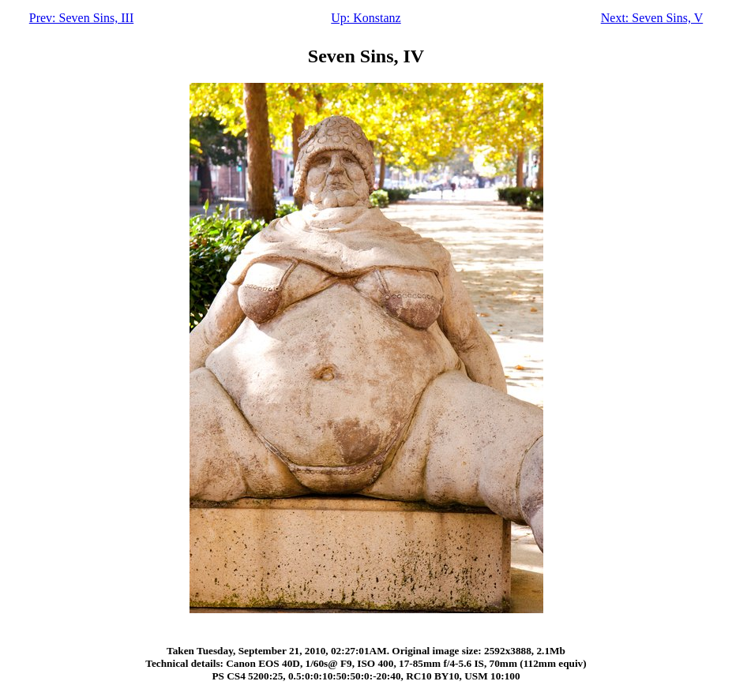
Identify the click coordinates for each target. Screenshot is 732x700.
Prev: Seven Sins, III (81, 18)
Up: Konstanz (366, 18)
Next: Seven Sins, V (652, 18)
